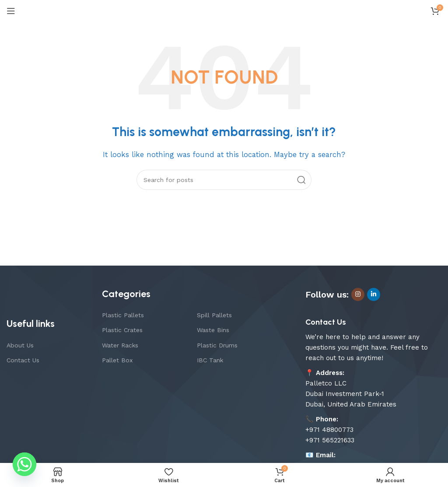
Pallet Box (117, 360)
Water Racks (120, 345)
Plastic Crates (122, 330)
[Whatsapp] (24, 464)
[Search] (224, 180)
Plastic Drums (217, 345)
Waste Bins (213, 330)
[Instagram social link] (358, 294)
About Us (20, 345)
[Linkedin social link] (374, 294)
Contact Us (23, 360)
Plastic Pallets (123, 315)
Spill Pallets (214, 315)
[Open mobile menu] (11, 11)
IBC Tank (210, 360)
